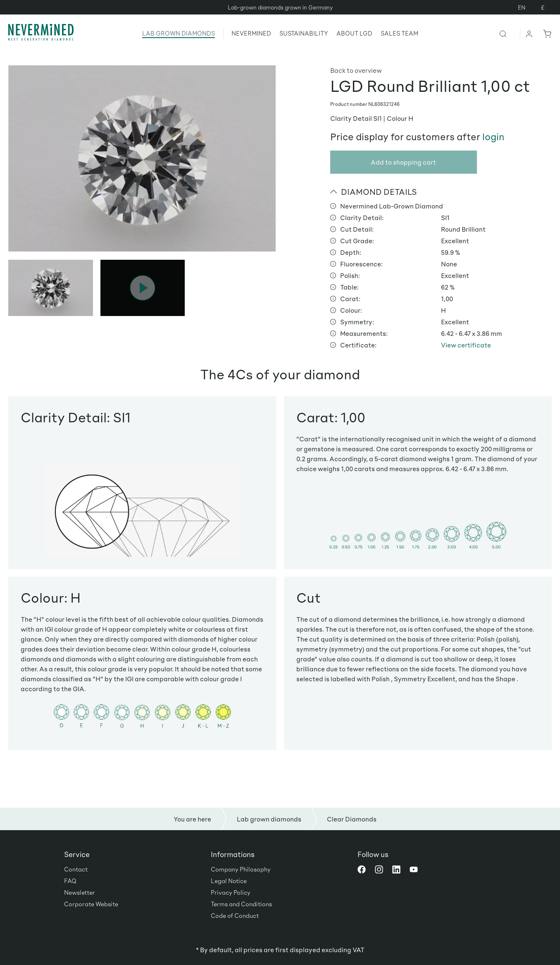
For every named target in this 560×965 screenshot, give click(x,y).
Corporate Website (91, 904)
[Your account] (529, 34)
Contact (76, 869)
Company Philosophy (241, 869)
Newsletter (80, 892)
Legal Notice (229, 881)
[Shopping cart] (546, 34)
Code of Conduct (235, 915)
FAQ (70, 881)
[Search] (509, 34)
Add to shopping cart (403, 162)
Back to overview (356, 70)
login (493, 136)
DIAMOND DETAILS (374, 192)
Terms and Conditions (241, 904)
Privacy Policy (231, 892)
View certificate (466, 345)
